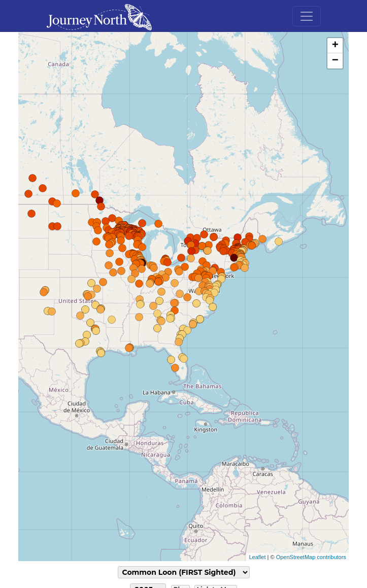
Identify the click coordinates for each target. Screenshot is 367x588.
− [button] (335, 61)
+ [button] (335, 46)
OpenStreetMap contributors (311, 557)
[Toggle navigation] (307, 16)
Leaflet (257, 557)
